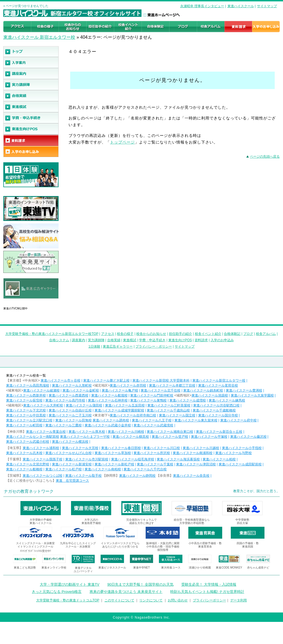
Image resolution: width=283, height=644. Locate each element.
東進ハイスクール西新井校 (26, 395)
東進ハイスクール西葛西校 (69, 395)
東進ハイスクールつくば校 (43, 476)
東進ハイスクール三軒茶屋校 (169, 405)
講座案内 (78, 340)
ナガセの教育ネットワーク (29, 491)
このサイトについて (119, 600)
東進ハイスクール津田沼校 (196, 464)
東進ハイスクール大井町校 (43, 405)
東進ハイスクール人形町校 (72, 385)
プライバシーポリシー (209, 600)
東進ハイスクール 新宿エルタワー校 (39, 37)
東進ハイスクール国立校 (177, 415)
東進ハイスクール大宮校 (80, 448)
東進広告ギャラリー (19, 301)
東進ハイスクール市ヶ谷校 (61, 380)
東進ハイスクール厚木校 (87, 432)
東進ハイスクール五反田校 (125, 405)
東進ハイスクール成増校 (188, 400)
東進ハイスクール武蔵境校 (153, 425)
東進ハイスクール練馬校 (227, 400)
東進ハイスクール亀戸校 (120, 390)
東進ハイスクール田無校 (74, 420)
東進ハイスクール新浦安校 (72, 464)
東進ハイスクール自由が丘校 (70, 410)
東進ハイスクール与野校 (234, 453)
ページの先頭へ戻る (265, 157)
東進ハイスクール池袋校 (210, 395)
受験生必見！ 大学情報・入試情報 (209, 584)
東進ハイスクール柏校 (219, 459)
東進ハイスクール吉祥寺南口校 (133, 415)
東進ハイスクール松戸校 (64, 469)
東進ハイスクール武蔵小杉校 (28, 442)
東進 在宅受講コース (72, 481)
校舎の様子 (125, 334)
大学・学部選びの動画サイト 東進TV (70, 584)
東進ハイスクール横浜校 (70, 442)
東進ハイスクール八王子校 (152, 420)
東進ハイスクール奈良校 (191, 476)
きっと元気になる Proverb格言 (57, 592)
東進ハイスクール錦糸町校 (203, 390)
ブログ (248, 334)
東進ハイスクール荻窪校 (24, 400)
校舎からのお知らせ (151, 334)
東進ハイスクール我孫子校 (43, 459)
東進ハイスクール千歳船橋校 (214, 410)
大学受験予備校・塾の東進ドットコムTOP (68, 600)
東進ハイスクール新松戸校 (114, 464)
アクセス (108, 334)
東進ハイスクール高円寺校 (65, 400)
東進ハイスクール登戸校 (170, 437)
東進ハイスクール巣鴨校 (148, 400)
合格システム (59, 340)
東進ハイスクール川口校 (162, 448)
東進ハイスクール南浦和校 (193, 453)
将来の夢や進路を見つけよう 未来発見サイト (126, 592)
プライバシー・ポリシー (154, 346)
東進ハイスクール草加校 (113, 453)
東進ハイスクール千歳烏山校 (168, 410)
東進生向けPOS (180, 340)
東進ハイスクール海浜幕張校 (178, 459)
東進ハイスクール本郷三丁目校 (172, 385)
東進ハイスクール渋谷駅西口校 (216, 405)
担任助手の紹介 (180, 334)
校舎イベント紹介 (208, 334)
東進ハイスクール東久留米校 (196, 420)
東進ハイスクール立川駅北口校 (29, 420)
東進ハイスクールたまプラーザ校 (85, 437)
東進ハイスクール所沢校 (152, 453)
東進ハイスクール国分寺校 (218, 415)
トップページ (122, 142)
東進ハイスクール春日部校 (121, 448)
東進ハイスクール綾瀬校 (41, 390)
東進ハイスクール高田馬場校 (28, 385)
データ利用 (239, 600)
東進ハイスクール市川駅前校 (87, 459)
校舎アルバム (266, 334)
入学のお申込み (222, 340)
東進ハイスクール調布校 (111, 420)
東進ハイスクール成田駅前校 (240, 464)
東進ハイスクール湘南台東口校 (170, 432)
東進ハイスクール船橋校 (24, 469)
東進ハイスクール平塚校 (209, 437)
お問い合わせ (178, 600)
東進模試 (130, 340)
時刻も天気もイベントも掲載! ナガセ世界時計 (207, 592)
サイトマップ (267, 6)
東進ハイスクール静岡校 (137, 476)
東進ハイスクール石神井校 (108, 400)
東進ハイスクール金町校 (81, 390)
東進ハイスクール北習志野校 (28, 464)
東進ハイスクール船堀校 (109, 395)
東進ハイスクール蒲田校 (84, 405)
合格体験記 (232, 334)
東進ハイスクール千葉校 (155, 464)
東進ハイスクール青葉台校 (46, 432)
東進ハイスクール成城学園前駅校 (119, 410)
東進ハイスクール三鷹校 (64, 425)
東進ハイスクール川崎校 (126, 432)
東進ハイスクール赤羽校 (128, 385)
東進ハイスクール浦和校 (41, 448)
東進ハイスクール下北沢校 (26, 410)
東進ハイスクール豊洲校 (244, 390)
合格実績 (114, 340)
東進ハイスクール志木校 (24, 453)
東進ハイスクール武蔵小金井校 (108, 425)
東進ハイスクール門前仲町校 (152, 395)
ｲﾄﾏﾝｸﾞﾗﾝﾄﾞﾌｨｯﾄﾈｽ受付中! (36, 551)
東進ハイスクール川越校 (201, 448)
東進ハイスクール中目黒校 (26, 415)
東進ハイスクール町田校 (24, 425)
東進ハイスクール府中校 (239, 420)
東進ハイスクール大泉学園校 (252, 395)
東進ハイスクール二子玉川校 (70, 415)
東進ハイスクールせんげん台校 (69, 453)
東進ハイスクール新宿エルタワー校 (219, 380)
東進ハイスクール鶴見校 (131, 437)
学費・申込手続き (152, 340)
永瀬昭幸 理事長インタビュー (202, 6)
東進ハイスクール (241, 6)
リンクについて (151, 600)
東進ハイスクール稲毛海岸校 (133, 459)
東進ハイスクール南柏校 (103, 469)
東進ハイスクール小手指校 (242, 448)
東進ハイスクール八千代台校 (145, 469)
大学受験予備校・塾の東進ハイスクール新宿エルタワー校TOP (52, 334)
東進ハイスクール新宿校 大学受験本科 (161, 380)
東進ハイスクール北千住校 (161, 390)
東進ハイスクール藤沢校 (248, 437)
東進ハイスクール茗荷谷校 (218, 385)
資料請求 (201, 340)
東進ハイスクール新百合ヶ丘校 (219, 432)
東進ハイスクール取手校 (83, 476)
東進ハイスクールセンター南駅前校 (33, 437)
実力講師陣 (96, 340)
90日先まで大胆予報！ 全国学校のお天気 (140, 584)
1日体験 (94, 346)
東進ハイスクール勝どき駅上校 (106, 380)
